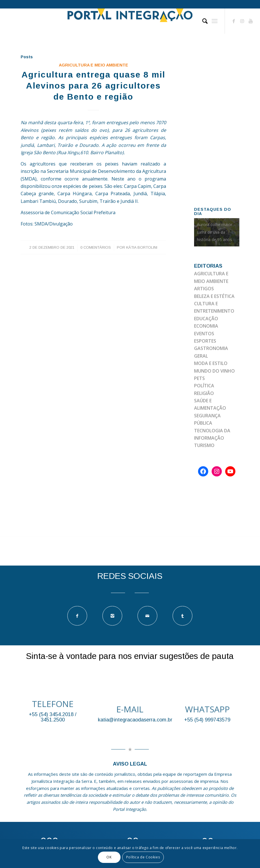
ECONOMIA (206, 326)
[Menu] (215, 21)
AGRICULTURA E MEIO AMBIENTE (94, 65)
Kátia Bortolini (142, 247)
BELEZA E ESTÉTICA (214, 296)
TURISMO (204, 445)
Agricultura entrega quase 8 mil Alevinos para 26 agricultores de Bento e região (93, 86)
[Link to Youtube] (251, 21)
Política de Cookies (143, 857)
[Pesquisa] (202, 21)
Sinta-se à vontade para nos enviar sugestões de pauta (130, 656)
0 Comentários (96, 247)
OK (109, 857)
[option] (217, 232)
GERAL (201, 356)
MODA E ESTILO (211, 363)
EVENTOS (204, 334)
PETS (199, 378)
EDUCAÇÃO (206, 319)
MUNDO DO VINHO (214, 371)
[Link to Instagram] (242, 21)
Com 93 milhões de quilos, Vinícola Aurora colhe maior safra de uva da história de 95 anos (215, 225)
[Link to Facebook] (234, 21)
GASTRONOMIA (211, 348)
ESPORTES (205, 341)
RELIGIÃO (204, 393)
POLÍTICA (204, 386)
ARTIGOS (204, 289)
